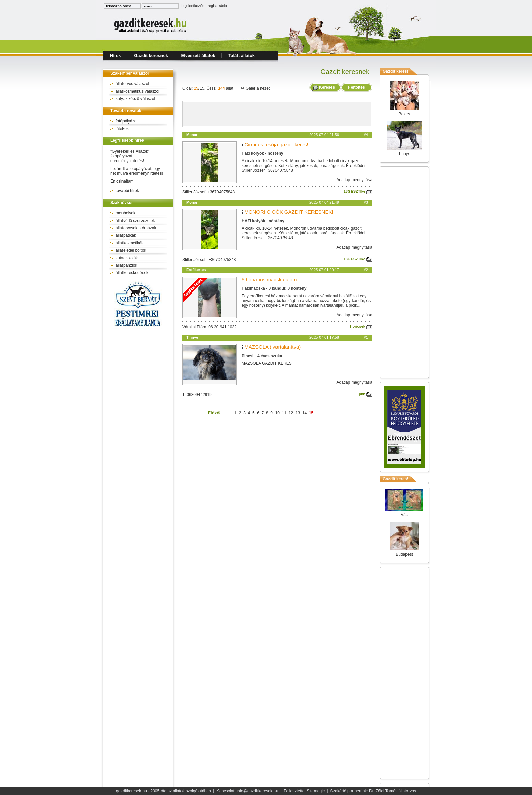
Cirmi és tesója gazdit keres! (276, 144)
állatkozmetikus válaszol (138, 91)
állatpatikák (126, 235)
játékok (122, 129)
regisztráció (217, 6)
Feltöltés (357, 87)
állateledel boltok (131, 250)
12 (291, 413)
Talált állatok (242, 55)
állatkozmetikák (130, 243)
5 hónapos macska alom (269, 279)
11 (284, 413)
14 (305, 413)
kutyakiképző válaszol (135, 99)
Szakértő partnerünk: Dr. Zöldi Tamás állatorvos (373, 791)
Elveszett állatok (198, 55)
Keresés (327, 87)
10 (277, 413)
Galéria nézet (255, 88)
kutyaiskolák (127, 258)
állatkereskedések (132, 273)
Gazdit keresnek (151, 55)
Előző (214, 413)
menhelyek (126, 213)
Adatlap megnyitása (354, 180)
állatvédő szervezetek (135, 221)
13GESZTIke (358, 191)
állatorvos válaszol (132, 84)
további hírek (127, 191)
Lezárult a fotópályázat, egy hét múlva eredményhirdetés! (137, 171)
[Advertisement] (277, 114)
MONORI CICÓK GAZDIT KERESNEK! (289, 212)
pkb (365, 394)
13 (298, 413)
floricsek (361, 326)
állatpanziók (126, 265)
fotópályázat (127, 121)
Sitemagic (316, 791)
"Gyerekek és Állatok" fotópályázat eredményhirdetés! (130, 156)
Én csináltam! (122, 181)
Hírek (116, 55)
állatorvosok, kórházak (136, 228)
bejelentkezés (193, 6)
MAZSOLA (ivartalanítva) (272, 347)
